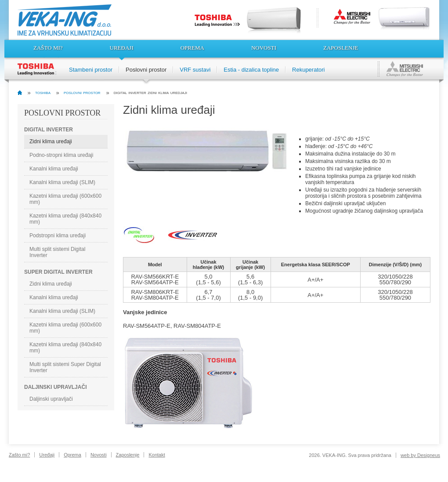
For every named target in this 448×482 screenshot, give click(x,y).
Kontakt (157, 455)
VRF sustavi (195, 70)
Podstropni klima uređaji (58, 236)
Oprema (192, 48)
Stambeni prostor (91, 70)
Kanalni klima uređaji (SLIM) (62, 182)
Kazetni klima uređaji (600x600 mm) (65, 199)
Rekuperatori (308, 70)
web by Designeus (420, 455)
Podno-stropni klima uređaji (61, 155)
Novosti (264, 48)
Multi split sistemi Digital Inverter (57, 252)
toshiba (43, 92)
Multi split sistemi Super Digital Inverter (65, 367)
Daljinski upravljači (51, 399)
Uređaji (122, 48)
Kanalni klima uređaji (54, 169)
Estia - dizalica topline (251, 70)
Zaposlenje (341, 48)
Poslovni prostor (146, 70)
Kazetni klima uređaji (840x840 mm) (65, 219)
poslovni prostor (82, 92)
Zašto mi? (48, 48)
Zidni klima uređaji (51, 141)
